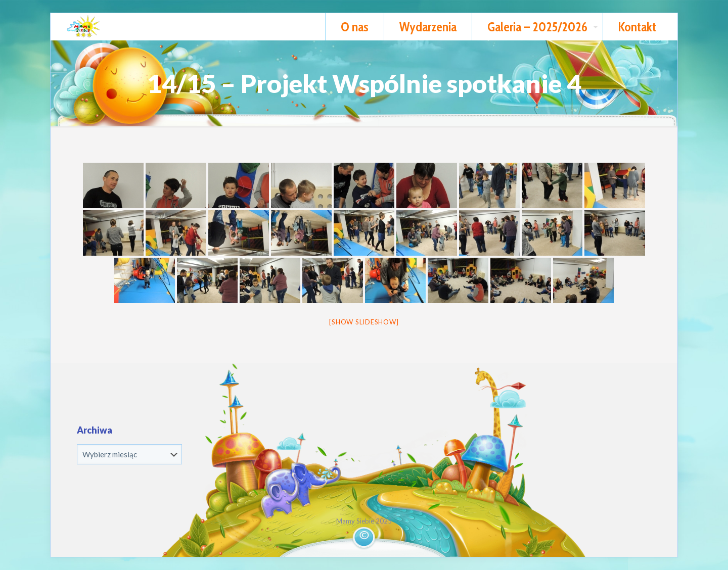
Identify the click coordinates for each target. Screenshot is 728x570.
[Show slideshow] (364, 322)
